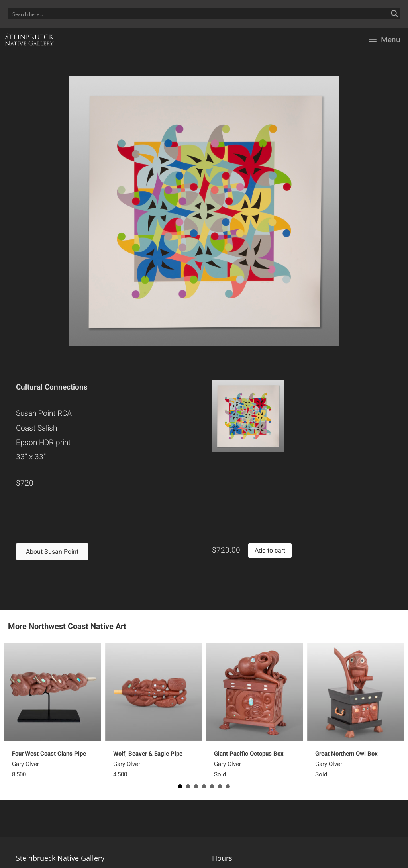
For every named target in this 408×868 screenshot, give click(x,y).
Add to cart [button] (270, 551)
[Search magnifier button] (394, 14)
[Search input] (199, 14)
